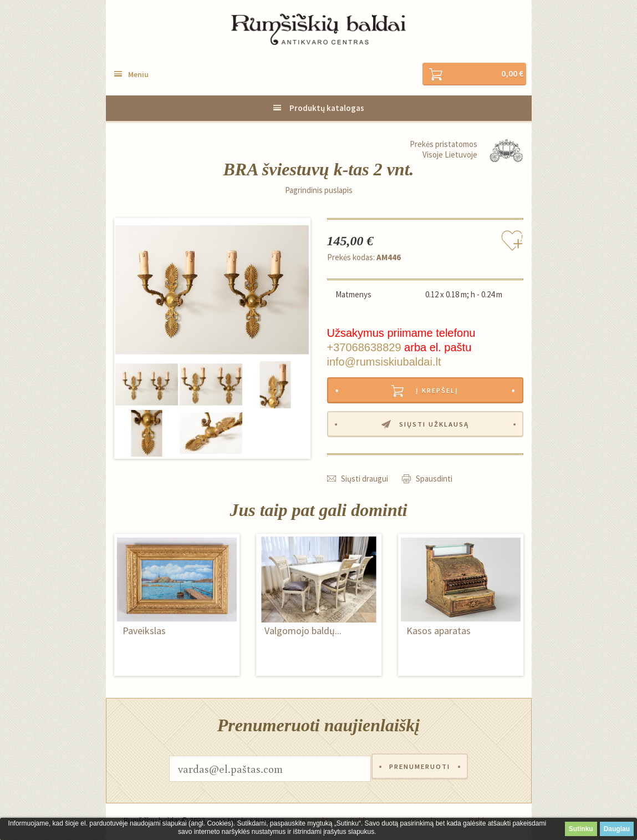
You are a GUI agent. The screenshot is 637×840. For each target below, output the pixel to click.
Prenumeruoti (420, 771)
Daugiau (617, 829)
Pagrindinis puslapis (319, 191)
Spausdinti (434, 481)
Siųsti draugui (365, 481)
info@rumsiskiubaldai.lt (384, 362)
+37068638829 (364, 348)
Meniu (138, 75)
